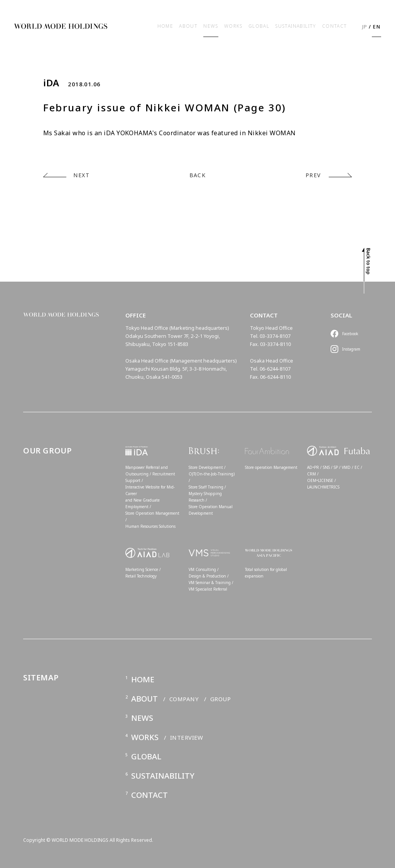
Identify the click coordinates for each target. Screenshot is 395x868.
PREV (313, 175)
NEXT (81, 175)
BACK (198, 175)
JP (365, 27)
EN (377, 27)
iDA (51, 83)
